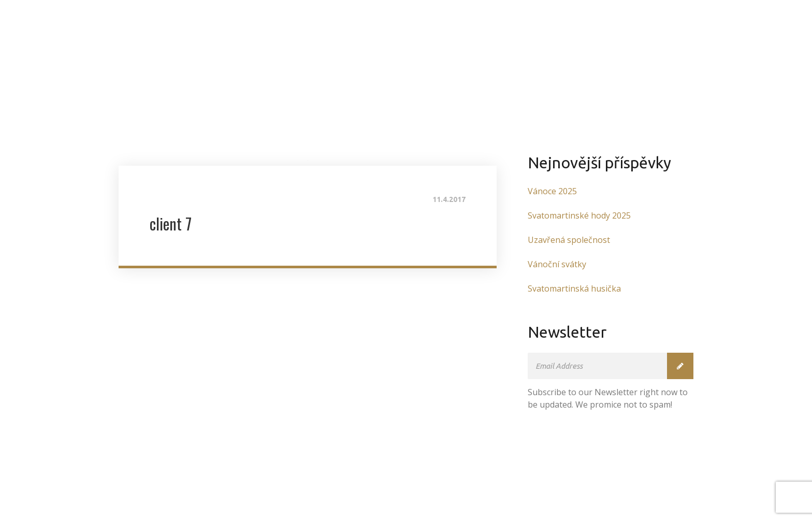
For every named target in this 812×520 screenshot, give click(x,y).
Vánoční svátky (557, 264)
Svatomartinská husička (574, 288)
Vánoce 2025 (552, 191)
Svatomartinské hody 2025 (579, 215)
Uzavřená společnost (569, 240)
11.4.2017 (449, 199)
